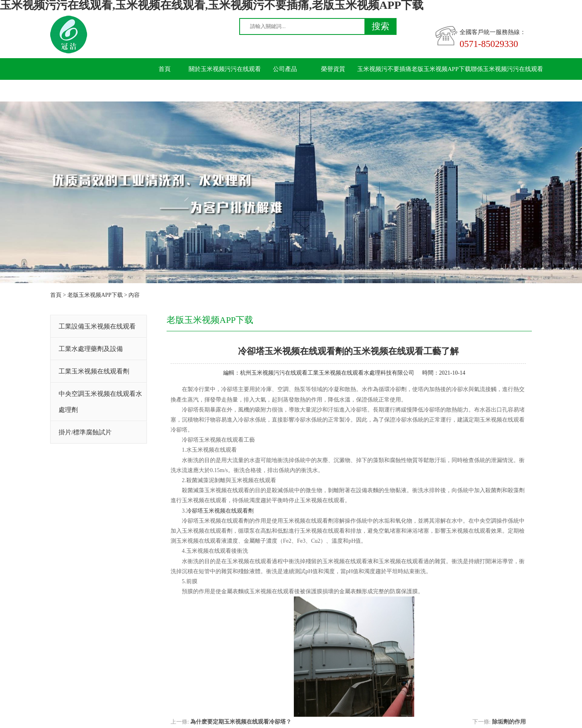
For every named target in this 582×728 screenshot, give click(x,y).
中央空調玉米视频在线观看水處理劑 (100, 402)
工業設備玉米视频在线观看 (97, 326)
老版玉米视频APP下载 (441, 69)
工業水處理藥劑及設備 (91, 349)
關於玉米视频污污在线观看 (225, 69)
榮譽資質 (333, 69)
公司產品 (285, 69)
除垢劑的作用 (509, 722)
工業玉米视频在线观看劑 (94, 371)
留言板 (165, 91)
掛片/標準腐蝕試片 (85, 432)
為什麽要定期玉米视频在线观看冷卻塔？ (241, 722)
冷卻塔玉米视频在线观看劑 (220, 511)
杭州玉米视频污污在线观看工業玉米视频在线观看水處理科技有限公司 (327, 373)
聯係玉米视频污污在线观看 (507, 69)
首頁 (165, 69)
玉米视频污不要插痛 (384, 69)
